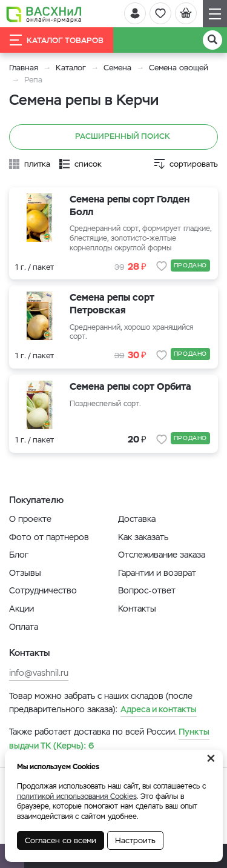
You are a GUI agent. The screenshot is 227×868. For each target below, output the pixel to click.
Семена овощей (179, 68)
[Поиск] (212, 40)
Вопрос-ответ (147, 590)
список (88, 164)
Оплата (24, 627)
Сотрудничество (43, 590)
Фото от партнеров (49, 537)
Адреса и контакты (159, 709)
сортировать (194, 164)
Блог (19, 555)
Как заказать (143, 537)
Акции (21, 609)
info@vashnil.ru (39, 673)
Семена (117, 68)
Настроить (135, 840)
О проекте (30, 519)
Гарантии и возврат (157, 573)
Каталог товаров (57, 40)
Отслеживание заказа (162, 555)
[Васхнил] (44, 14)
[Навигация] (215, 14)
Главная (24, 68)
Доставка (137, 519)
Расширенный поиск (113, 137)
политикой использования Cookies (77, 796)
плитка (37, 164)
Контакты (137, 609)
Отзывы (25, 573)
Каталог (71, 68)
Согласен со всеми (61, 840)
